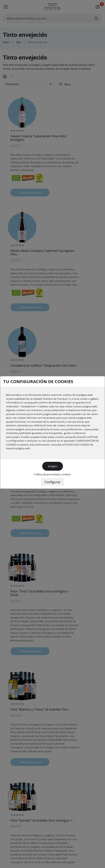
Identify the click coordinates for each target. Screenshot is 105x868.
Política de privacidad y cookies (52, 474)
